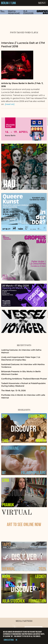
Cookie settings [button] (9, 640)
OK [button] (16, 640)
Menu (42, 3)
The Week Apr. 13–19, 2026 (13, 390)
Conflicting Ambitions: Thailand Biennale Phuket (24, 379)
